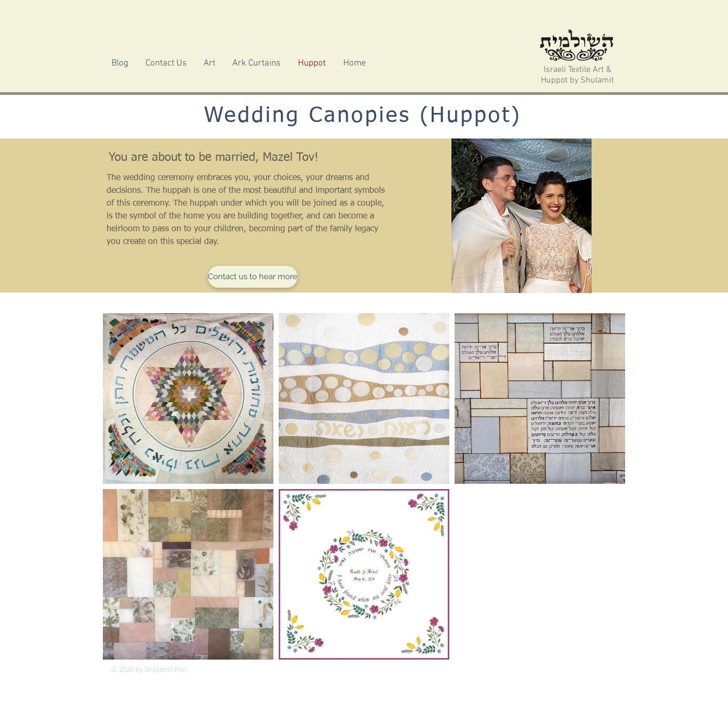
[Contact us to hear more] (253, 277)
